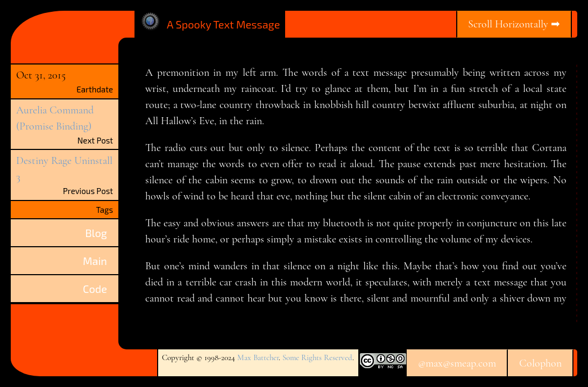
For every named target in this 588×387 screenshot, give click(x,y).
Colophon (540, 363)
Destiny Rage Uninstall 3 (64, 169)
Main (95, 261)
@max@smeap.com (457, 363)
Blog (96, 233)
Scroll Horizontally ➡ (514, 24)
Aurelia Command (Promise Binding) (55, 118)
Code (95, 289)
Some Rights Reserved (317, 357)
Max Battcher (258, 357)
